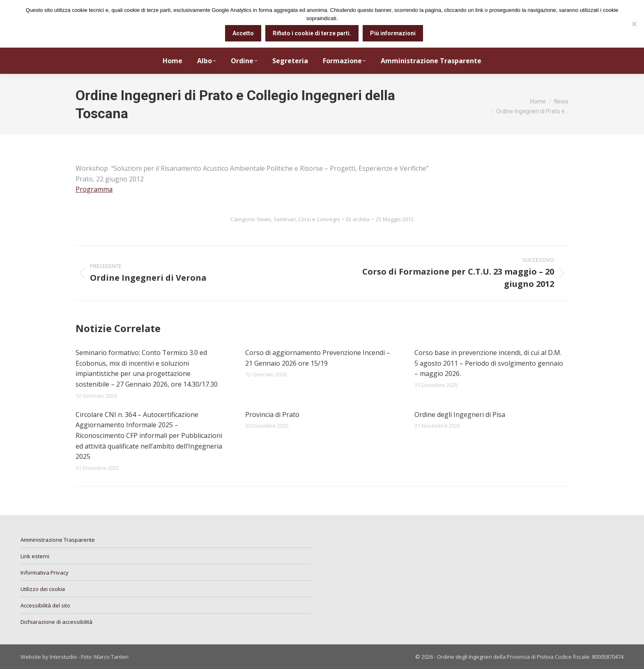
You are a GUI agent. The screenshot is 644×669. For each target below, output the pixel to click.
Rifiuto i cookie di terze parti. (312, 33)
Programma (94, 189)
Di (358, 219)
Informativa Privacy (45, 573)
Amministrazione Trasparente (58, 540)
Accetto (243, 33)
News (264, 219)
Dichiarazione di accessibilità (56, 622)
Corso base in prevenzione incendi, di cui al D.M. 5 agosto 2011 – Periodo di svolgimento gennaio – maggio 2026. (489, 363)
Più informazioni (393, 33)
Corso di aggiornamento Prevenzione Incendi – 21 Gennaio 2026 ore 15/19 (318, 358)
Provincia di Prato (272, 415)
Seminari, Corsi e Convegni (307, 219)
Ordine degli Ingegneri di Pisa (460, 415)
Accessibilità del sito (45, 605)
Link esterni (35, 556)
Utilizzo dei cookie (43, 589)
